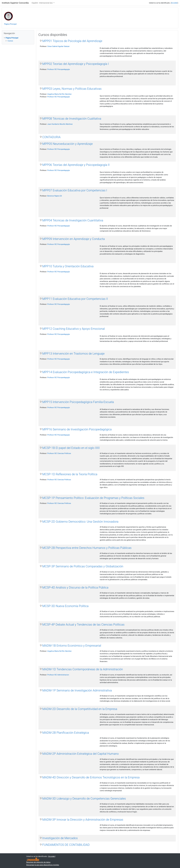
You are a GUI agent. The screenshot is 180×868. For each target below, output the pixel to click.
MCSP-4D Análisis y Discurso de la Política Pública (75, 587)
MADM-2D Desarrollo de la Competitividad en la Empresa (80, 709)
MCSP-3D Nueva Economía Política (65, 606)
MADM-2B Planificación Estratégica (66, 733)
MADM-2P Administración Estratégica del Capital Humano (81, 754)
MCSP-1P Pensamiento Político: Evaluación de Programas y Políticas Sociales (93, 498)
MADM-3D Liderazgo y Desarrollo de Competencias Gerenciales (84, 799)
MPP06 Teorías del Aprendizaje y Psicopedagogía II (76, 165)
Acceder (174, 3)
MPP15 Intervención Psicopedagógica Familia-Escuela (78, 402)
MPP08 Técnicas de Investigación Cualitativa (72, 119)
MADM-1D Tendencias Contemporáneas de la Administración (83, 669)
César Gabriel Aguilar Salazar (58, 46)
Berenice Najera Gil (55, 196)
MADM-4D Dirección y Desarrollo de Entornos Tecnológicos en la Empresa (91, 777)
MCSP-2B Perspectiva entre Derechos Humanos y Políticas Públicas (87, 548)
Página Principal (10, 24)
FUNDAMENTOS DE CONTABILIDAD (66, 845)
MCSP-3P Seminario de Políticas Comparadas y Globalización (83, 566)
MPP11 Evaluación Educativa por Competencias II (75, 299)
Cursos (10, 41)
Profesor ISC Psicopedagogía (58, 69)
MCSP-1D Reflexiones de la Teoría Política (70, 474)
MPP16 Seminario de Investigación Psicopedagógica (77, 429)
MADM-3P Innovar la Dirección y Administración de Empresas (83, 820)
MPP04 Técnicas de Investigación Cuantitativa (73, 220)
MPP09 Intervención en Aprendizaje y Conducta (74, 239)
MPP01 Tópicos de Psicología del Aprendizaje (72, 41)
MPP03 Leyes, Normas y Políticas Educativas (72, 89)
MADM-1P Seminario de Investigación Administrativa (77, 690)
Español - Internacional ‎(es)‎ (42, 3)
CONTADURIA (51, 137)
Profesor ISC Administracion (58, 675)
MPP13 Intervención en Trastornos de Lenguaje (73, 354)
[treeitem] (18, 38)
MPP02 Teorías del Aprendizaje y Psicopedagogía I (76, 64)
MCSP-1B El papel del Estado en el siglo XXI (71, 448)
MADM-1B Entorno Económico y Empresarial (72, 646)
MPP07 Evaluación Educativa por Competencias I (75, 190)
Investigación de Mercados (60, 838)
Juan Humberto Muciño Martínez (60, 124)
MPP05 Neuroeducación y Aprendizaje (68, 144)
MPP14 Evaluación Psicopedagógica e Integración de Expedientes (86, 372)
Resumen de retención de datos (38, 862)
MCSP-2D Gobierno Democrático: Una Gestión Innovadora (80, 522)
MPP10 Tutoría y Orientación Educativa (68, 266)
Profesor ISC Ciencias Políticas (59, 453)
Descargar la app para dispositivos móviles (43, 865)
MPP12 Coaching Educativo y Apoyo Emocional (74, 329)
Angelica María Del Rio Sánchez (59, 94)
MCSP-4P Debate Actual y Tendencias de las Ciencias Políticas (83, 625)
